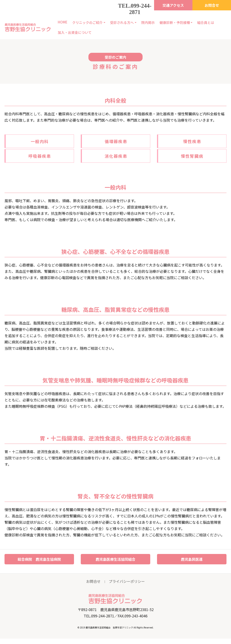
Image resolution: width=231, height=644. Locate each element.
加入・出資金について (75, 32)
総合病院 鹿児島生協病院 (39, 559)
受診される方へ (122, 22)
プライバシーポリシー (127, 581)
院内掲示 (148, 22)
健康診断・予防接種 (175, 22)
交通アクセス (173, 5)
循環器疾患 (116, 141)
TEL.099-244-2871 (135, 9)
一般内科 (40, 141)
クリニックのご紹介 (87, 22)
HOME (63, 22)
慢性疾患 (192, 141)
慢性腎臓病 (192, 156)
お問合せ (212, 5)
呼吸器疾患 (40, 156)
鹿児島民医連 (192, 559)
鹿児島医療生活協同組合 (115, 559)
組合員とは (206, 22)
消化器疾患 (116, 156)
